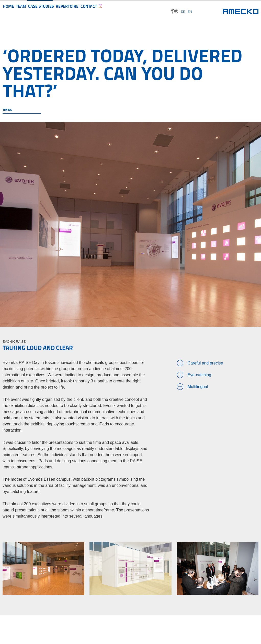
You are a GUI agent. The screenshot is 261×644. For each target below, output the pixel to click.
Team (29, 11)
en (190, 12)
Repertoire (81, 11)
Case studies (53, 11)
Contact (106, 11)
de (183, 12)
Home (11, 11)
